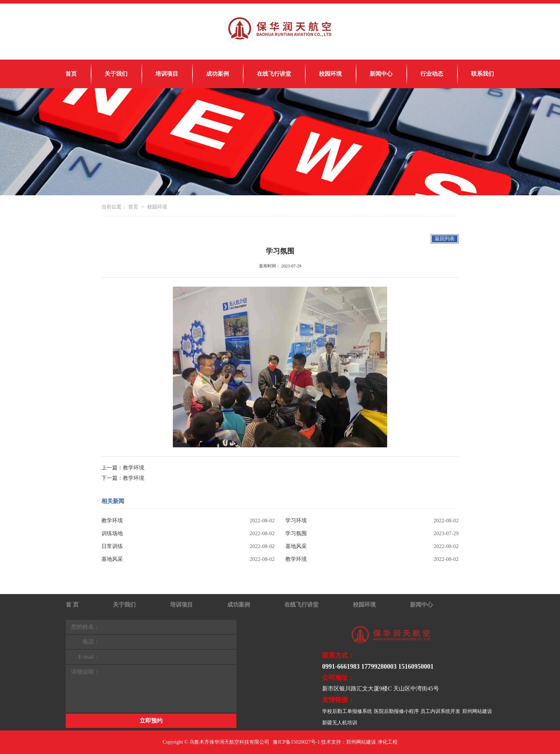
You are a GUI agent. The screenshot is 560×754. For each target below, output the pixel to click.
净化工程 (387, 742)
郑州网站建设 (477, 711)
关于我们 (116, 74)
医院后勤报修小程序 (396, 711)
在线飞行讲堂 (274, 74)
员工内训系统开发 (440, 711)
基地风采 (296, 546)
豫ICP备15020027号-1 (296, 742)
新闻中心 (381, 74)
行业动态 (432, 74)
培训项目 (167, 74)
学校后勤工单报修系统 (347, 711)
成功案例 (217, 74)
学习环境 (296, 521)
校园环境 (330, 74)
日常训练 (112, 546)
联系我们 (482, 74)
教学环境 (134, 468)
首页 (71, 74)
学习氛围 (296, 533)
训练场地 (112, 533)
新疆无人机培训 (340, 723)
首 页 (72, 605)
